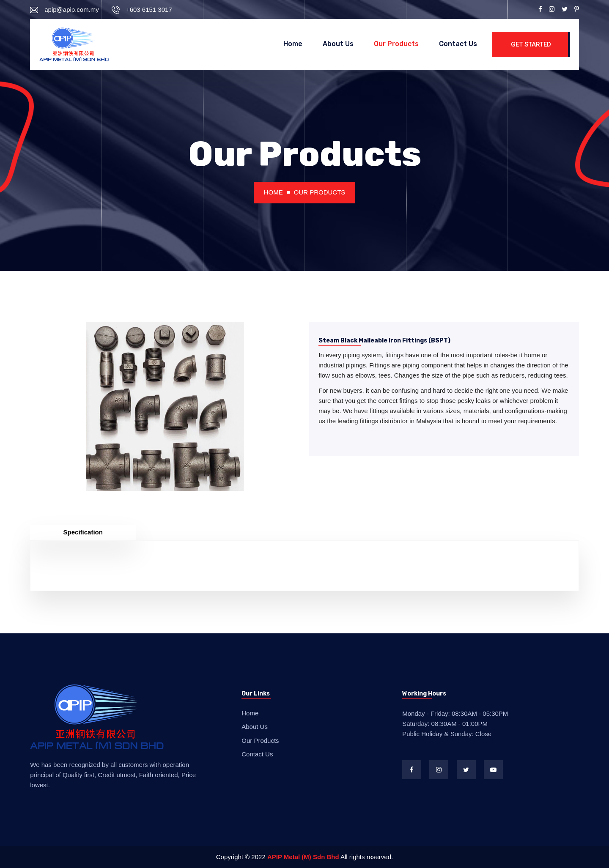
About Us (338, 44)
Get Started (531, 44)
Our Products (396, 44)
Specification (83, 532)
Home (293, 44)
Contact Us (458, 44)
